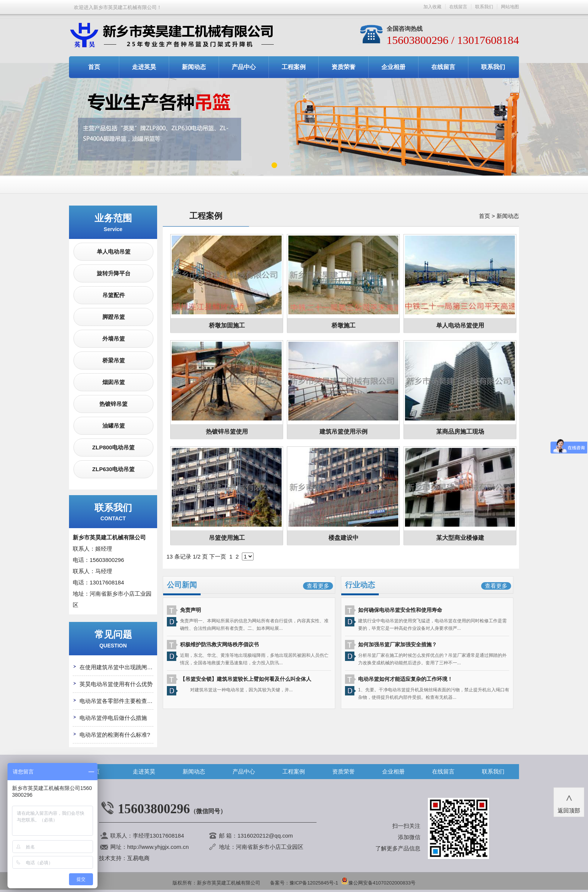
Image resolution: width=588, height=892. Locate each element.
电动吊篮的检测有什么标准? (115, 735)
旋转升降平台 (114, 273)
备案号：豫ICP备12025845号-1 (304, 883)
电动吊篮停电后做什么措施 (113, 718)
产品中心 (244, 67)
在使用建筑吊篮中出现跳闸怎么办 (122, 667)
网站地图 (510, 7)
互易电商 (138, 858)
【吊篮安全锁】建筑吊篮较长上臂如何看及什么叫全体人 (246, 679)
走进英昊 (144, 67)
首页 (94, 67)
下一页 (218, 556)
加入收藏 (432, 7)
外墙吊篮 (114, 339)
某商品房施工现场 (460, 432)
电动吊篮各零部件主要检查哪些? (120, 701)
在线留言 (458, 7)
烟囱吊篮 (114, 382)
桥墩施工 (343, 325)
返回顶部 (569, 802)
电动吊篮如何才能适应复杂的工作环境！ (405, 679)
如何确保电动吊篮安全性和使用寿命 (400, 610)
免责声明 (190, 610)
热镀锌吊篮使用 (227, 432)
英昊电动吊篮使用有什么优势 (116, 684)
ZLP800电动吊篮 (113, 447)
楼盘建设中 (343, 538)
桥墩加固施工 (227, 325)
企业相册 (393, 67)
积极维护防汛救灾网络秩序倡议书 (219, 644)
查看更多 (318, 586)
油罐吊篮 (114, 426)
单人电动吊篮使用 (460, 325)
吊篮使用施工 (227, 538)
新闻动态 (194, 67)
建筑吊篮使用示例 (343, 432)
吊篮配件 (114, 295)
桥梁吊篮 (114, 360)
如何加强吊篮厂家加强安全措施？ (397, 644)
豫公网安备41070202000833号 (378, 883)
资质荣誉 (343, 67)
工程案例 (294, 67)
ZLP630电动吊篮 (113, 469)
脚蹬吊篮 (114, 317)
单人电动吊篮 (114, 252)
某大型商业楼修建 (460, 538)
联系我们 (484, 7)
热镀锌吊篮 (113, 404)
